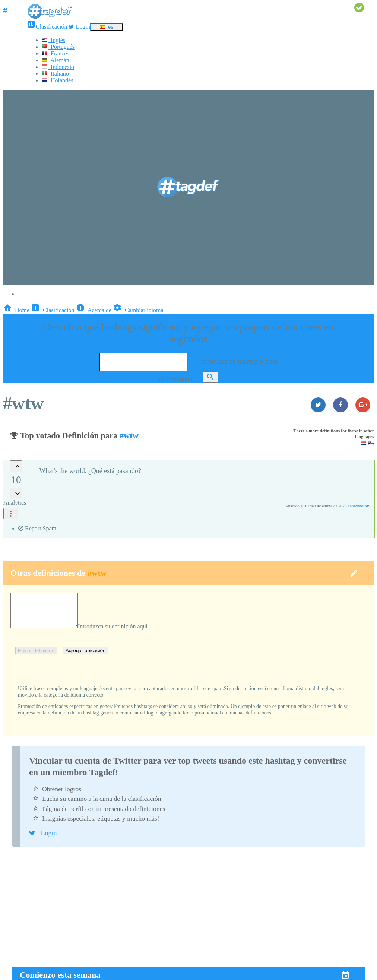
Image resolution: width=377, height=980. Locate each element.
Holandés (57, 80)
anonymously (359, 506)
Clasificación (47, 27)
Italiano (55, 74)
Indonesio (58, 67)
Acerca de (94, 310)
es (106, 27)
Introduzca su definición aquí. (121, 633)
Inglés (53, 40)
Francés (56, 53)
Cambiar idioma (138, 310)
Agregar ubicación (85, 657)
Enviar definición (36, 657)
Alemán (56, 60)
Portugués (58, 47)
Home (16, 310)
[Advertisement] (188, 914)
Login (79, 27)
